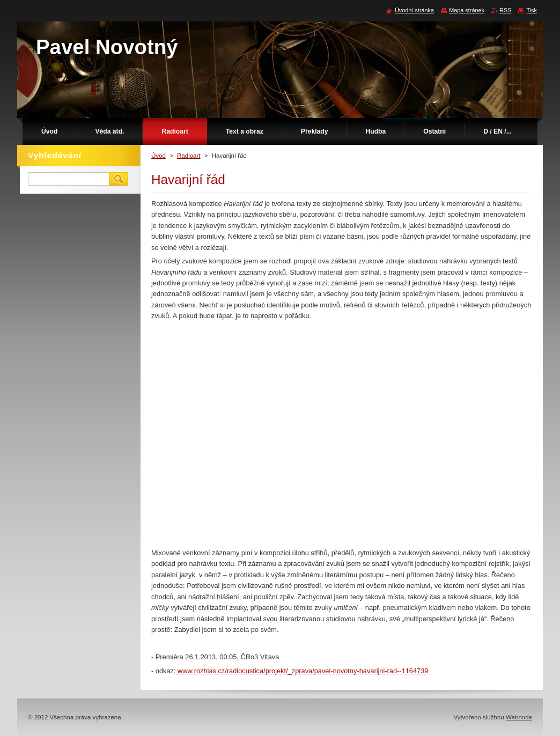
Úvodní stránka (414, 10)
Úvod (159, 156)
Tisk (532, 10)
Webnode (519, 717)
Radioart (189, 156)
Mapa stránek (467, 10)
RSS (505, 10)
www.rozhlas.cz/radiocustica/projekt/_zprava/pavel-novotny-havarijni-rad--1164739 (302, 671)
